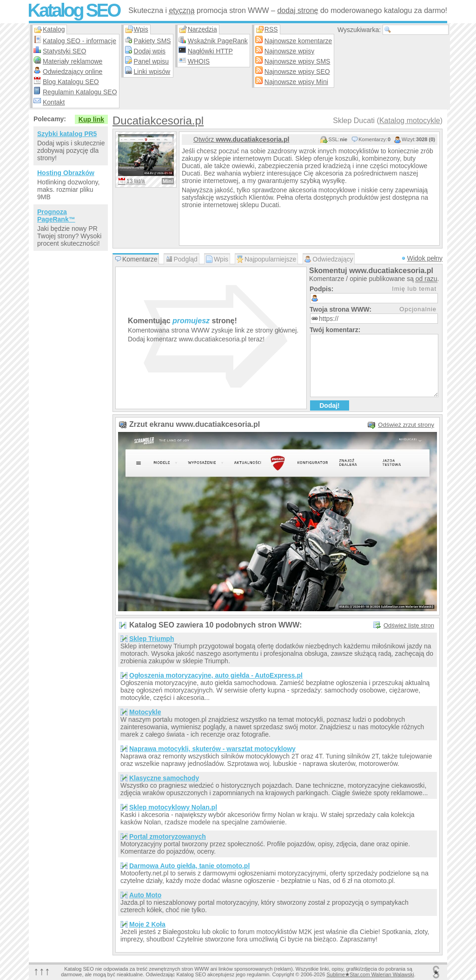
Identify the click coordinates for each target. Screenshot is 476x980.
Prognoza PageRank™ (56, 216)
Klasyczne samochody (164, 778)
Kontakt (54, 102)
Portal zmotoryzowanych (168, 836)
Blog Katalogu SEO (71, 82)
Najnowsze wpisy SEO (297, 72)
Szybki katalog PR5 (67, 134)
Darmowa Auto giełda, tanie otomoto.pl (189, 866)
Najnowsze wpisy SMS (297, 61)
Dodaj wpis (150, 51)
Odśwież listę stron (409, 625)
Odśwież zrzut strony (406, 425)
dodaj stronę (297, 10)
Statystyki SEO (64, 51)
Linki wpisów (152, 72)
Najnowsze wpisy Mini (296, 82)
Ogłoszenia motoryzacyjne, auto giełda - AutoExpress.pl (216, 675)
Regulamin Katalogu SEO (80, 92)
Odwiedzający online (73, 72)
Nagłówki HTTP (210, 51)
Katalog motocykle (410, 121)
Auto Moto (145, 895)
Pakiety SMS (152, 41)
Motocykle (145, 712)
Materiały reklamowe (73, 61)
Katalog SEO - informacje (79, 41)
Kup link (91, 119)
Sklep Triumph (152, 639)
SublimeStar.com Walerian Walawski (370, 974)
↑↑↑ (42, 971)
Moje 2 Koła (147, 924)
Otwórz (241, 139)
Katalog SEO (73, 10)
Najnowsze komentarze (298, 41)
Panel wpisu (152, 61)
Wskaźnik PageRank (218, 41)
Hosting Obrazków (66, 173)
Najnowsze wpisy (289, 51)
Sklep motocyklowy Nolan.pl (173, 807)
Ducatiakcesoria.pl (158, 121)
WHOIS (199, 61)
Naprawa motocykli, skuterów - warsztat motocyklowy (212, 749)
